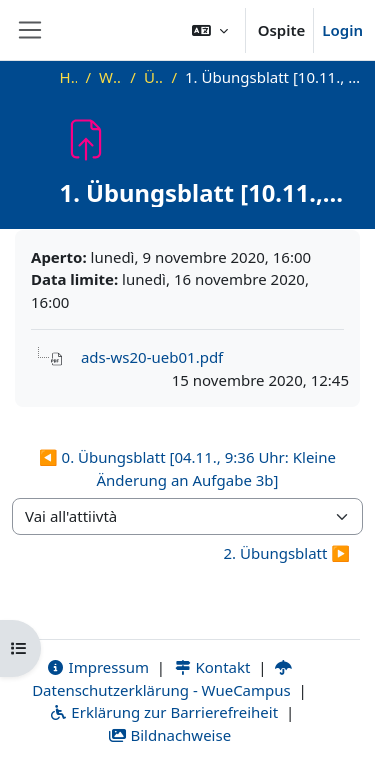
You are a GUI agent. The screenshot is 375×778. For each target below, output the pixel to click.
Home (69, 77)
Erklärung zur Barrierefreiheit (163, 712)
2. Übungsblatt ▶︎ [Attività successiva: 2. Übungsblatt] (286, 553)
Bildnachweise (169, 735)
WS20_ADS (110, 77)
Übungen (154, 77)
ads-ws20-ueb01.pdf (152, 357)
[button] (210, 30)
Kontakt (212, 667)
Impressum (97, 667)
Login (342, 30)
